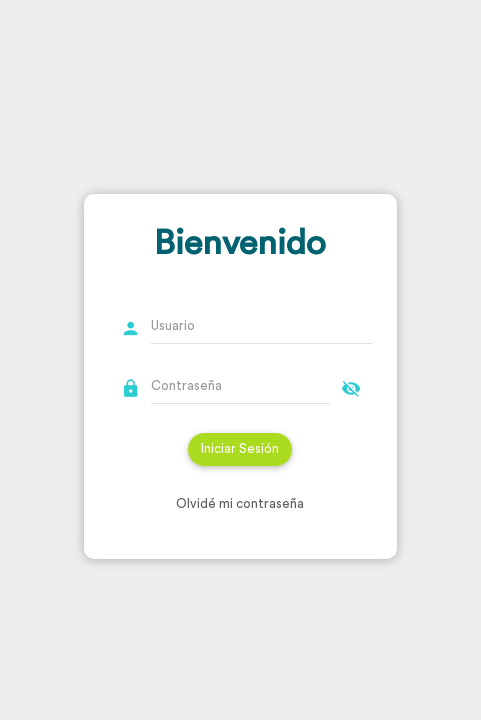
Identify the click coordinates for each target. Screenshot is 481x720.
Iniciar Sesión (240, 448)
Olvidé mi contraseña (240, 503)
